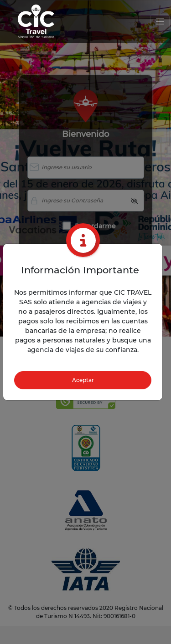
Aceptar (83, 380)
